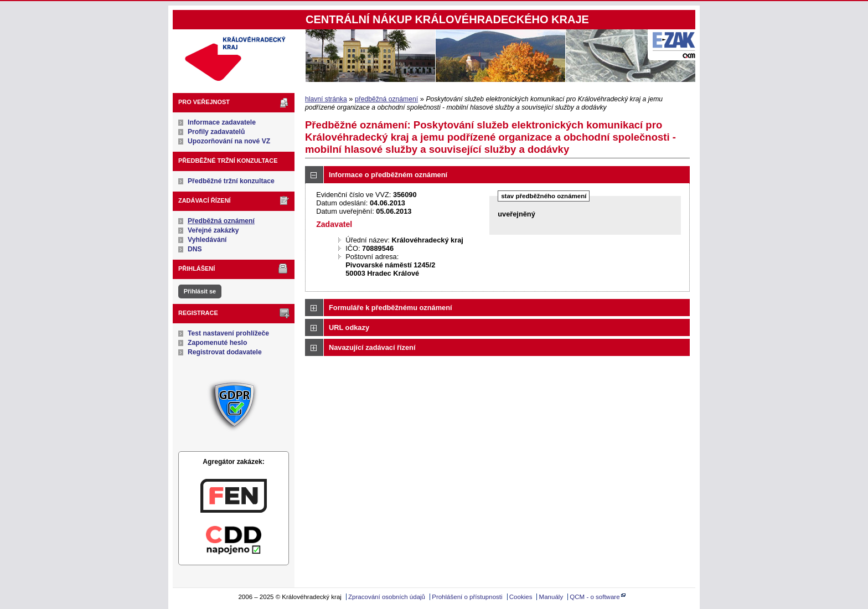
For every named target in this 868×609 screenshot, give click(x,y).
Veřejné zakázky (213, 230)
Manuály (551, 597)
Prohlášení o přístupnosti (467, 597)
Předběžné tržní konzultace (231, 181)
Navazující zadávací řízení (372, 347)
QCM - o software (595, 597)
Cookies (521, 597)
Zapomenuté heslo (217, 343)
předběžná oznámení (386, 99)
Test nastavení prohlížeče (228, 333)
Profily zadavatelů (216, 132)
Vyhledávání (207, 240)
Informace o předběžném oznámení (388, 175)
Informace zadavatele (222, 122)
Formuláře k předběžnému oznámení (391, 308)
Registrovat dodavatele (225, 352)
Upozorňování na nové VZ (229, 141)
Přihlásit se (200, 291)
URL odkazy (349, 327)
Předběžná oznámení (221, 221)
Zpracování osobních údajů (387, 597)
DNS (195, 249)
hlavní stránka (326, 99)
